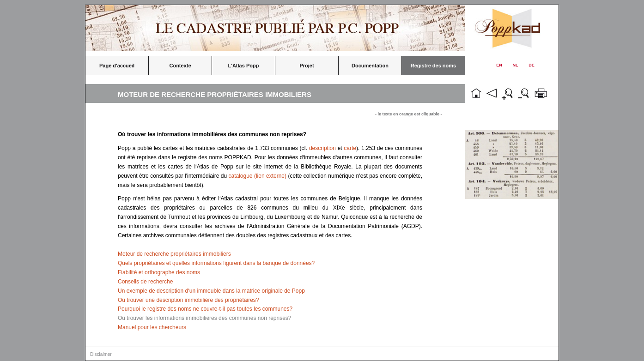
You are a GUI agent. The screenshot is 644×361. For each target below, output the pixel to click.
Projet (307, 66)
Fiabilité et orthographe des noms (159, 272)
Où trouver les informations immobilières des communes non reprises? (205, 318)
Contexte (180, 66)
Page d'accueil (117, 66)
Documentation (370, 66)
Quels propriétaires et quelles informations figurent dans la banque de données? (216, 263)
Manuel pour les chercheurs (152, 327)
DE (532, 65)
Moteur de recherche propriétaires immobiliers (174, 254)
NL (516, 65)
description (322, 148)
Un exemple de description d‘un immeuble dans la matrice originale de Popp (211, 291)
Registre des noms (433, 66)
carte (350, 148)
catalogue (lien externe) (258, 176)
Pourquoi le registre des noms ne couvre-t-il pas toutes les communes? (205, 309)
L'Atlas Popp (244, 66)
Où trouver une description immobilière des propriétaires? (188, 300)
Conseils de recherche (145, 282)
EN (499, 65)
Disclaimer (101, 354)
